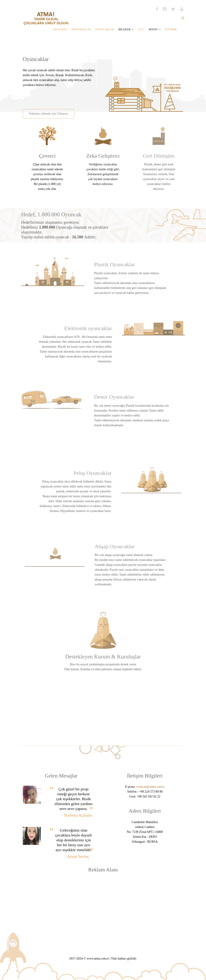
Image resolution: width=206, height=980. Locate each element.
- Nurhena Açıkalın (77, 815)
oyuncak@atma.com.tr (150, 787)
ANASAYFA (60, 29)
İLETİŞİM (171, 29)
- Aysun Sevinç (77, 856)
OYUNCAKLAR (105, 29)
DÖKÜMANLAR (81, 29)
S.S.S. (141, 29)
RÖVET (155, 29)
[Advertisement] (75, 96)
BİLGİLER (126, 29)
